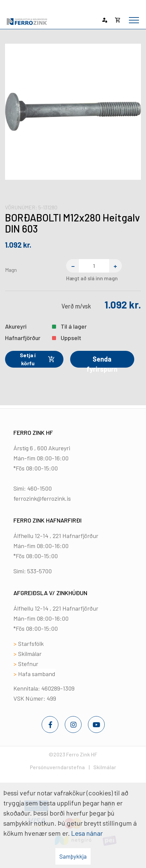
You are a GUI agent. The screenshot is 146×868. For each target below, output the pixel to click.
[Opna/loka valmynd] (134, 20)
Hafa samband (37, 674)
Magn (11, 270)
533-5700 (39, 571)
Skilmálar (30, 654)
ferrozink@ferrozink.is (42, 498)
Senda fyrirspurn (102, 361)
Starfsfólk (31, 644)
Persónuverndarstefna (57, 767)
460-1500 (39, 488)
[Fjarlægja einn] (72, 266)
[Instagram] (73, 725)
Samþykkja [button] (73, 856)
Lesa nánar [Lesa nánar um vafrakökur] (87, 833)
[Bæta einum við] (115, 266)
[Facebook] (50, 725)
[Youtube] (96, 725)
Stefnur (28, 664)
